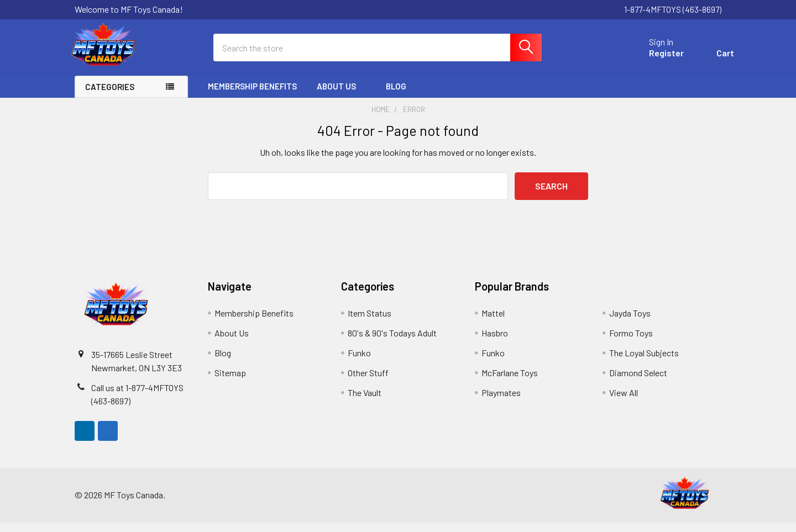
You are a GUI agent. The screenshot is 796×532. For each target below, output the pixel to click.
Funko (359, 362)
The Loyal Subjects (644, 362)
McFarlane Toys (510, 382)
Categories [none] (110, 96)
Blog (396, 96)
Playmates (501, 402)
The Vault (365, 402)
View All (624, 402)
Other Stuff (368, 382)
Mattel (493, 322)
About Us (341, 96)
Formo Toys (631, 342)
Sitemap (230, 382)
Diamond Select (638, 382)
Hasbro (495, 342)
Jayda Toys (630, 322)
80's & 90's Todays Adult (392, 342)
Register (654, 59)
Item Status (370, 322)
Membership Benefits (252, 96)
